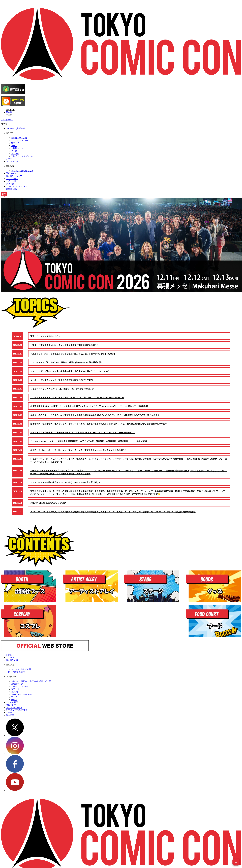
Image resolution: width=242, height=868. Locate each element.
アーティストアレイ (20, 140)
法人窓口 (10, 718)
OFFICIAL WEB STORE (16, 186)
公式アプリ (11, 181)
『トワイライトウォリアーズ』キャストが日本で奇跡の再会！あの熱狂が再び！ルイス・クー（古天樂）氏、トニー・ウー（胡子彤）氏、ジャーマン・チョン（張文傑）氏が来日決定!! (113, 515)
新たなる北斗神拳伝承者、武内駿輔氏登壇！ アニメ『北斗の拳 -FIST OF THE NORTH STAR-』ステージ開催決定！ (83, 434)
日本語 (9, 112)
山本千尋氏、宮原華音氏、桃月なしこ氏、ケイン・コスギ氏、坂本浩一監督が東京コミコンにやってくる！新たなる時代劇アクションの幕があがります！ (100, 425)
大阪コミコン (12, 189)
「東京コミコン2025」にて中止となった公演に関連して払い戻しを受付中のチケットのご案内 (73, 354)
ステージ (15, 143)
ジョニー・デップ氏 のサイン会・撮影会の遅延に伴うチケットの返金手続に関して (68, 363)
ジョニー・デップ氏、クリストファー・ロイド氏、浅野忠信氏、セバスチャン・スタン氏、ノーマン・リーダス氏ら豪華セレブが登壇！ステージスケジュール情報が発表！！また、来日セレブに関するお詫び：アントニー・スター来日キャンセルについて (129, 463)
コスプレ (15, 154)
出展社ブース (17, 148)
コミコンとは (12, 161)
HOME (9, 658)
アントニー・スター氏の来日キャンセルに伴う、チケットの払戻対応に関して (66, 485)
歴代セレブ (11, 173)
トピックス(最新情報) (16, 128)
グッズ (14, 151)
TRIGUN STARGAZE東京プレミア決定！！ (50, 506)
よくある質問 (7, 120)
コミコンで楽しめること (22, 171)
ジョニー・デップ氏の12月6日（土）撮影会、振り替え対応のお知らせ (62, 390)
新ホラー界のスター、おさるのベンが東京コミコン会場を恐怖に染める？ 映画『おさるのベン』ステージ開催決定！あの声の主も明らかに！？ (95, 417)
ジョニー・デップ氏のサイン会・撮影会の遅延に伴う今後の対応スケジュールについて (70, 372)
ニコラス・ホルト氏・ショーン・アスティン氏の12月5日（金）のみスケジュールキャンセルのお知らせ (77, 399)
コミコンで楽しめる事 (21, 672)
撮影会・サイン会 (19, 138)
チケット (10, 159)
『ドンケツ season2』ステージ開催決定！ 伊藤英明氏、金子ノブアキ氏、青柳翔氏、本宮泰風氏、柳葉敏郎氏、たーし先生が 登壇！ (90, 443)
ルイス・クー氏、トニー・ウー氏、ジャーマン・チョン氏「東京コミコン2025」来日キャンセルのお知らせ (79, 452)
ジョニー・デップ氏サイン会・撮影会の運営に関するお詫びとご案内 (62, 381)
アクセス (10, 184)
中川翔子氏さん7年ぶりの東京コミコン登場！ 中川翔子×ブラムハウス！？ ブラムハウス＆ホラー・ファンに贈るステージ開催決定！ (90, 408)
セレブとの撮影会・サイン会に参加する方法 (31, 684)
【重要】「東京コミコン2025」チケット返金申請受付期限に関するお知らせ (65, 345)
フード (14, 146)
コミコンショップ (14, 176)
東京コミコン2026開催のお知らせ (46, 336)
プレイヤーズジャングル (22, 156)
